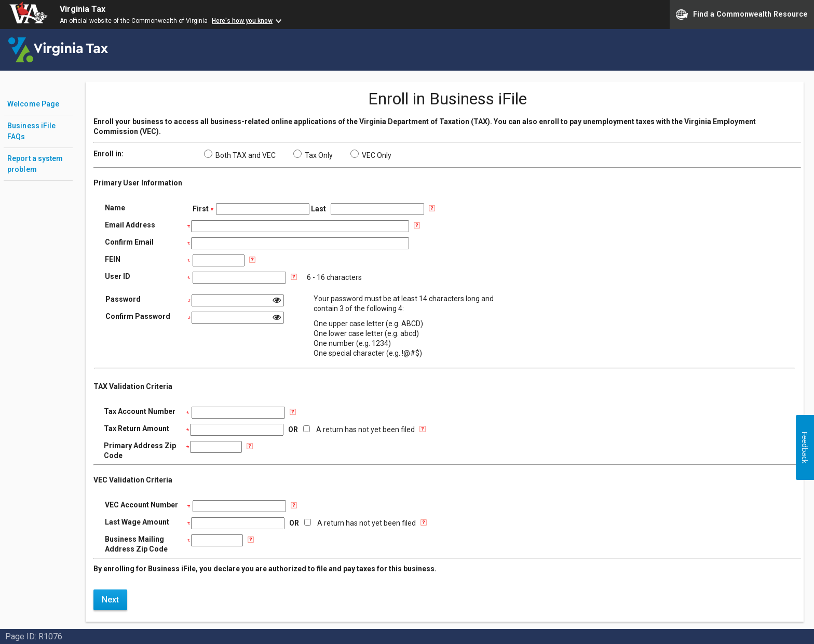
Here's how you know (242, 21)
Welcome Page (33, 104)
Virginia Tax (83, 9)
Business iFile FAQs (31, 131)
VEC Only (371, 155)
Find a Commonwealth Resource (742, 15)
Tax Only (313, 155)
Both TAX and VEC (240, 155)
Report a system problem (35, 164)
